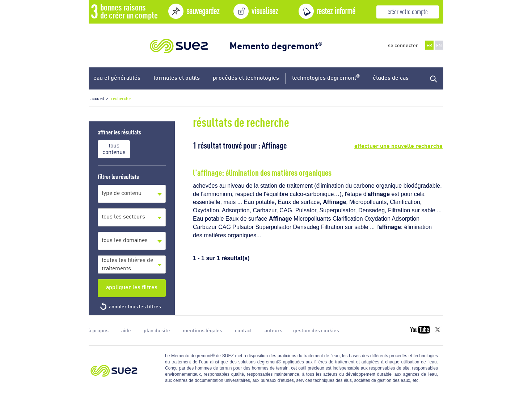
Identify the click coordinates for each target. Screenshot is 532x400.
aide (126, 330)
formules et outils (177, 77)
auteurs (273, 330)
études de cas (391, 77)
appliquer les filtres (132, 287)
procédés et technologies (246, 77)
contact (243, 330)
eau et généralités (117, 77)
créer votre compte (408, 11)
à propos (99, 330)
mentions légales (202, 330)
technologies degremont (326, 77)
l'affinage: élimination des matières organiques (262, 172)
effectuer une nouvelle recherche (398, 145)
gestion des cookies (316, 330)
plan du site (157, 330)
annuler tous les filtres (135, 306)
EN (439, 45)
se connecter (403, 45)
